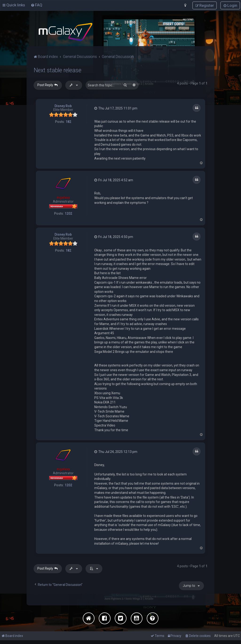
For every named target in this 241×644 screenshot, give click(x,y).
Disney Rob (63, 105)
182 (68, 121)
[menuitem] (37, 5)
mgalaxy (63, 197)
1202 (68, 213)
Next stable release (57, 70)
